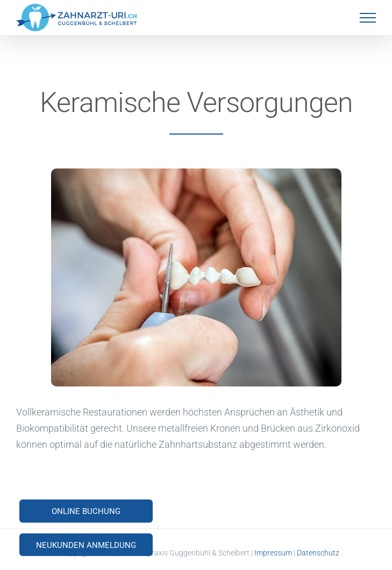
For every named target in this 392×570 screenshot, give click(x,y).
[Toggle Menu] (368, 18)
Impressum (273, 553)
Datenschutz (318, 553)
